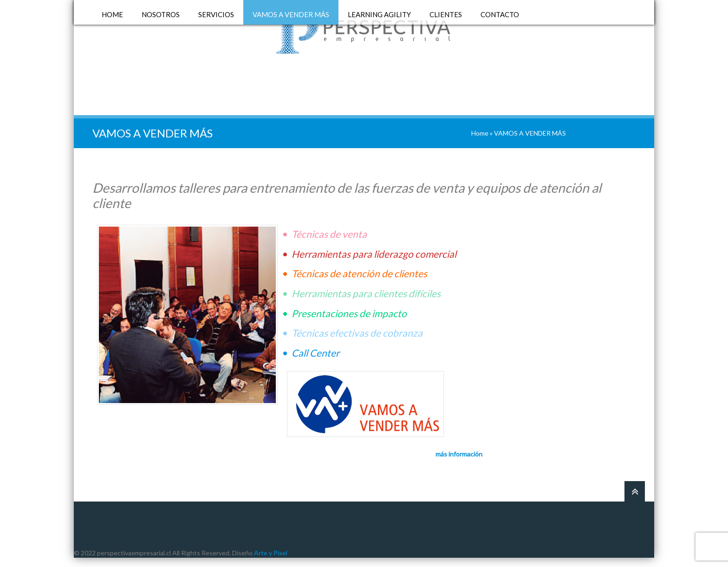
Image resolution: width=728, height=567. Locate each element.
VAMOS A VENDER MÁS (291, 15)
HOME (112, 15)
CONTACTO (500, 15)
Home (480, 133)
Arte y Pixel (271, 553)
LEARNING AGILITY (379, 15)
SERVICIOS (216, 15)
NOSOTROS (161, 15)
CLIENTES (446, 15)
